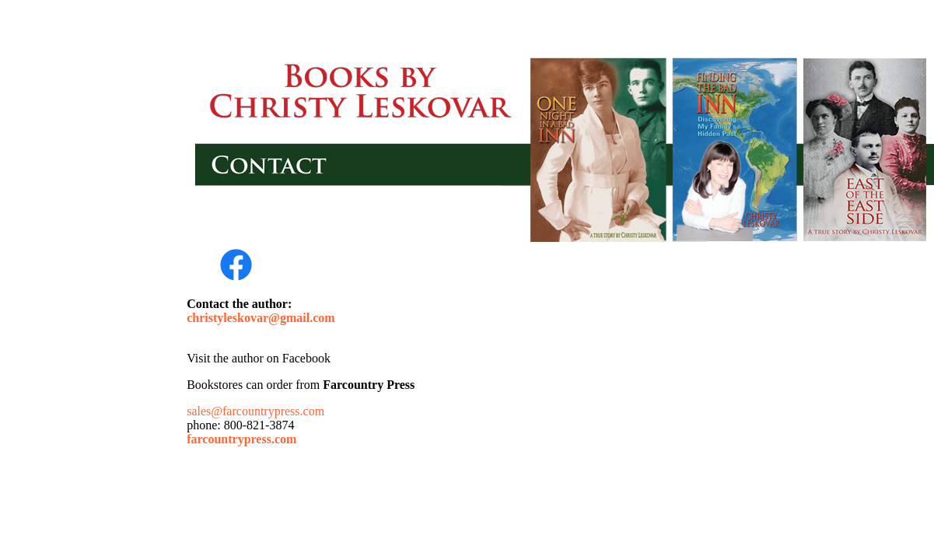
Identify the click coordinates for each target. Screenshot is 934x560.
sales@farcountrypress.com (255, 411)
